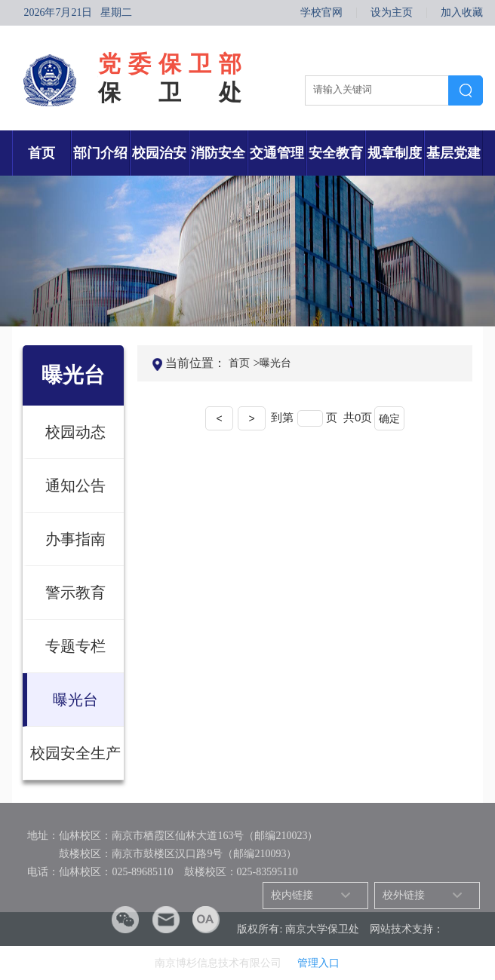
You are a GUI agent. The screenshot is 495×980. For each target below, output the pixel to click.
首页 (42, 153)
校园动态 (75, 432)
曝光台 (75, 700)
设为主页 (392, 13)
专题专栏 (75, 646)
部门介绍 (100, 153)
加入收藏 (462, 13)
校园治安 (159, 153)
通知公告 (75, 485)
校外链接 (404, 895)
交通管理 (277, 153)
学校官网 (321, 13)
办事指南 (75, 539)
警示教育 (75, 593)
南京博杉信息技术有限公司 (220, 963)
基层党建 (453, 153)
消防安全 (218, 153)
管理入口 (318, 963)
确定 (389, 418)
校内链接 (292, 895)
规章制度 (395, 153)
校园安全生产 (75, 753)
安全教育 (336, 153)
